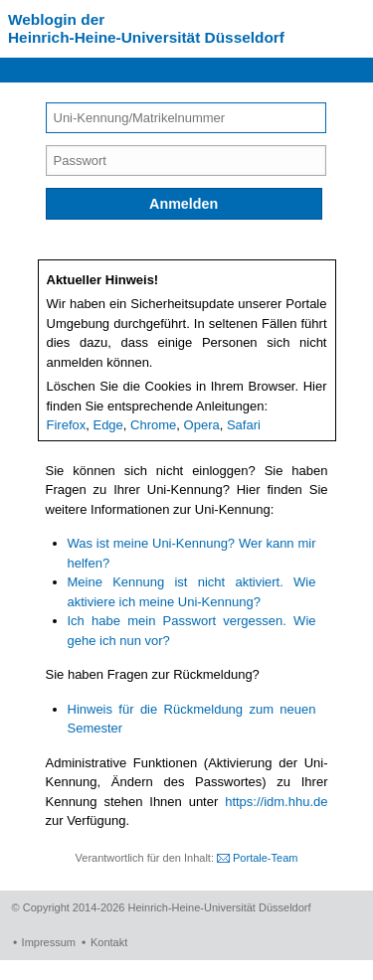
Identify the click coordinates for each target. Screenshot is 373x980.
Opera (202, 425)
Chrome (153, 425)
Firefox (67, 425)
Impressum (49, 942)
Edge (107, 425)
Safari (244, 425)
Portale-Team (265, 858)
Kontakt (109, 942)
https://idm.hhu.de (276, 802)
